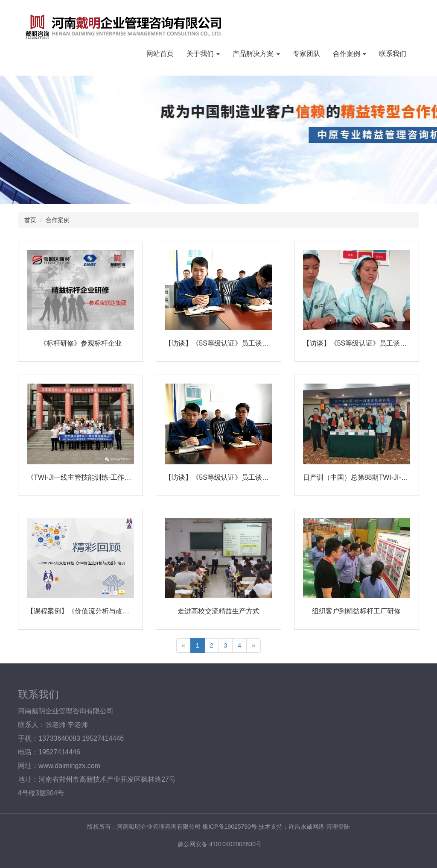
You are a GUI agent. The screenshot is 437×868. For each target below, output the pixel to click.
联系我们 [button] (393, 54)
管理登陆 (338, 827)
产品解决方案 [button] (256, 54)
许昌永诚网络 (306, 827)
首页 (30, 220)
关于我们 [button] (203, 54)
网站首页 (160, 54)
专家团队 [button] (306, 54)
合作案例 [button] (350, 54)
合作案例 (58, 220)
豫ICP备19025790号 (230, 827)
